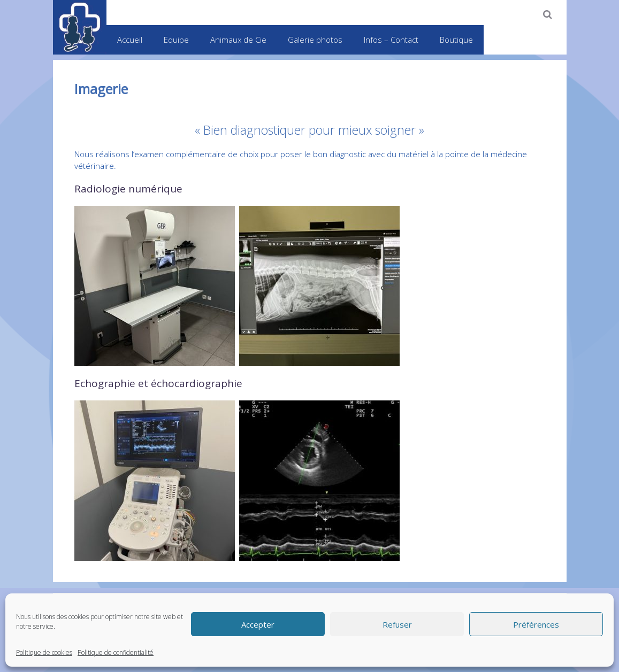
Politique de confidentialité (116, 652)
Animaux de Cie (238, 40)
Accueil (130, 40)
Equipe (176, 40)
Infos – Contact (391, 40)
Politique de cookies (44, 652)
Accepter (258, 624)
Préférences (536, 624)
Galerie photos (315, 40)
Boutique (456, 40)
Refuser (397, 624)
